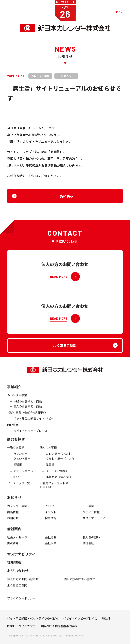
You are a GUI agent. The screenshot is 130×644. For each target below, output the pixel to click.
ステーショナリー (25, 474)
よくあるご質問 (17, 589)
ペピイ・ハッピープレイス (30, 434)
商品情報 (13, 515)
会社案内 (14, 532)
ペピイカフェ (27, 628)
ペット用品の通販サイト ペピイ (34, 422)
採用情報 (51, 522)
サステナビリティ (94, 522)
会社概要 (51, 541)
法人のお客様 (48, 451)
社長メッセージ (17, 541)
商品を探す (16, 443)
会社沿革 (51, 547)
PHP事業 (13, 428)
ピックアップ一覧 (19, 487)
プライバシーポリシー (21, 602)
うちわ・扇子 (22, 462)
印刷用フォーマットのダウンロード (54, 488)
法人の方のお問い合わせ (23, 582)
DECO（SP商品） (57, 474)
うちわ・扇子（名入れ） (62, 462)
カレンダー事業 (17, 399)
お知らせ (14, 501)
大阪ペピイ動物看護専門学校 (59, 628)
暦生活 (106, 620)
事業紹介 (14, 390)
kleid (16, 481)
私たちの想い (91, 541)
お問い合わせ (18, 574)
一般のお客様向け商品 (28, 405)
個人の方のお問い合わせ (79, 582)
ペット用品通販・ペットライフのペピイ (33, 620)
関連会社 (88, 547)
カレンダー (20, 457)
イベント (51, 515)
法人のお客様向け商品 (28, 410)
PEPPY (49, 509)
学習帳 (18, 468)
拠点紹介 (13, 547)
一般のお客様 (16, 451)
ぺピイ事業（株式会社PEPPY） (27, 416)
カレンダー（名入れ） (60, 457)
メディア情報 (91, 515)
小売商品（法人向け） (60, 481)
